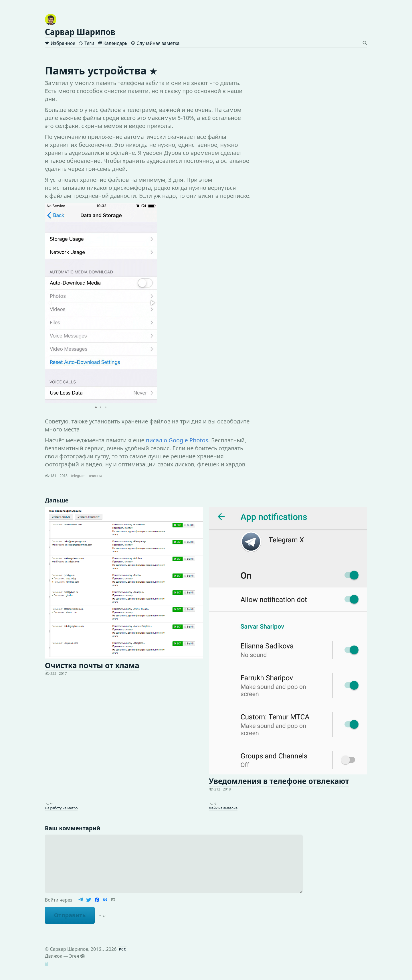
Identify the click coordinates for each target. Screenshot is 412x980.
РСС (123, 949)
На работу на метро (61, 808)
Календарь (112, 43)
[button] (152, 303)
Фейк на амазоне (223, 808)
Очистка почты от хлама (92, 665)
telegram (78, 476)
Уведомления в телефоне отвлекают (279, 781)
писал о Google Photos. (178, 440)
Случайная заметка (155, 43)
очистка (96, 476)
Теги (86, 43)
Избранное (60, 43)
